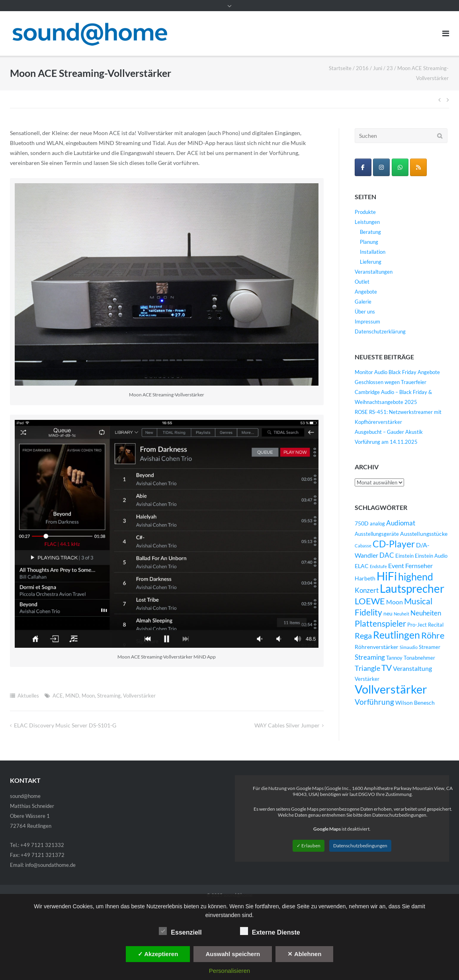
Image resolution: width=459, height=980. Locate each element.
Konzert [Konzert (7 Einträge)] (367, 590)
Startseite (340, 68)
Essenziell (180, 931)
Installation (373, 252)
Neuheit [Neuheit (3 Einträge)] (401, 614)
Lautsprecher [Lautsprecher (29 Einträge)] (412, 589)
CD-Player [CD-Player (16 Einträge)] (394, 544)
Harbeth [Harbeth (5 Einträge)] (365, 578)
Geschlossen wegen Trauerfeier (391, 382)
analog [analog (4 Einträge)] (377, 524)
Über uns (365, 312)
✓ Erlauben (309, 846)
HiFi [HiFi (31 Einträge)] (387, 576)
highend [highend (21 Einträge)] (416, 576)
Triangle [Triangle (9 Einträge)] (367, 668)
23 (390, 68)
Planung (369, 242)
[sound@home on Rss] (418, 167)
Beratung (370, 232)
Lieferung (371, 262)
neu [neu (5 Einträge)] (388, 613)
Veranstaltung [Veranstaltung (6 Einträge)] (412, 668)
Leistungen (367, 222)
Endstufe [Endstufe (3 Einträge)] (378, 566)
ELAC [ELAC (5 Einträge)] (362, 566)
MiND (72, 696)
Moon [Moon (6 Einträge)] (395, 602)
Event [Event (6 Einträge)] (396, 566)
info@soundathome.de (50, 865)
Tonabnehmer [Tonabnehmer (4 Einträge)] (419, 658)
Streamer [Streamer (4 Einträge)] (430, 647)
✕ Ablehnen (304, 954)
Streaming (109, 696)
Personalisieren (229, 971)
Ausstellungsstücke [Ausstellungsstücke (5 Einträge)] (424, 534)
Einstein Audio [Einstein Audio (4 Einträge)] (431, 556)
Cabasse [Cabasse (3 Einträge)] (363, 546)
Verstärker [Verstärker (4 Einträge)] (367, 679)
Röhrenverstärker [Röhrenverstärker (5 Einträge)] (377, 647)
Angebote (366, 292)
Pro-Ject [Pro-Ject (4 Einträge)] (417, 625)
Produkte (365, 212)
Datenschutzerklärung (380, 331)
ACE (58, 696)
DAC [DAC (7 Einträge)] (387, 555)
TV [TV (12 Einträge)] (387, 668)
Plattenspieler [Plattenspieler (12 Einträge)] (380, 623)
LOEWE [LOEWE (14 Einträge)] (370, 601)
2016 (362, 68)
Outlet (362, 282)
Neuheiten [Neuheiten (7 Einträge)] (426, 613)
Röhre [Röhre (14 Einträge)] (433, 635)
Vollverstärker (139, 696)
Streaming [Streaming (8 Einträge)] (370, 657)
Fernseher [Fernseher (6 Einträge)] (419, 566)
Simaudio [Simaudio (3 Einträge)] (409, 647)
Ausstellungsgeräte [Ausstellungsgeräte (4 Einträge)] (377, 534)
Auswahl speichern (233, 954)
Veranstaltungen (374, 272)
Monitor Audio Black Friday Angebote (397, 372)
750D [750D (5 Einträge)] (362, 523)
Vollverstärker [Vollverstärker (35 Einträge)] (391, 689)
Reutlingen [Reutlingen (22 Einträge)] (396, 635)
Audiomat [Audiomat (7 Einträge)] (401, 523)
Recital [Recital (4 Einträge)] (436, 625)
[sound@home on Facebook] (363, 167)
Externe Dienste (270, 931)
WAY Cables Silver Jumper (287, 725)
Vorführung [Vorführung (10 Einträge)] (374, 702)
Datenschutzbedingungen (360, 846)
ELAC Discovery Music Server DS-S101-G (65, 725)
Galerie (363, 302)
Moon (88, 696)
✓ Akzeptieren (158, 954)
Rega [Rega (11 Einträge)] (363, 635)
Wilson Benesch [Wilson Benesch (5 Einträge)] (415, 703)
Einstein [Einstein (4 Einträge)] (404, 556)
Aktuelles (28, 696)
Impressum (367, 321)
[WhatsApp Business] (400, 167)
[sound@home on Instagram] (381, 167)
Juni (378, 68)
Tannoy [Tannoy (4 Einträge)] (394, 658)
